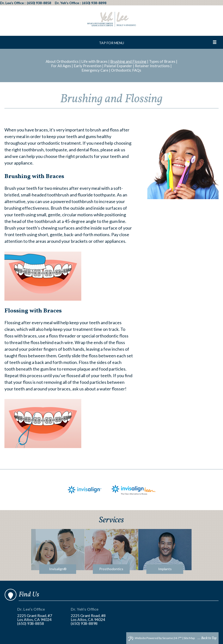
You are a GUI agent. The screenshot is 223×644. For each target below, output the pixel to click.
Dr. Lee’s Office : (13, 3)
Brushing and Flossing (128, 61)
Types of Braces (162, 61)
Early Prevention (88, 66)
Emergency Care (95, 70)
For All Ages (61, 66)
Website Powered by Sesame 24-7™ (155, 638)
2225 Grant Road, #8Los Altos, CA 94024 (91, 614)
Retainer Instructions (152, 66)
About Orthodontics (62, 61)
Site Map (189, 638)
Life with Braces (94, 61)
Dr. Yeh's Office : (68, 3)
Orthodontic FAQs (126, 70)
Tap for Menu (111, 43)
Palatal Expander (118, 66)
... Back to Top (207, 638)
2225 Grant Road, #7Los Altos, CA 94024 (38, 614)
